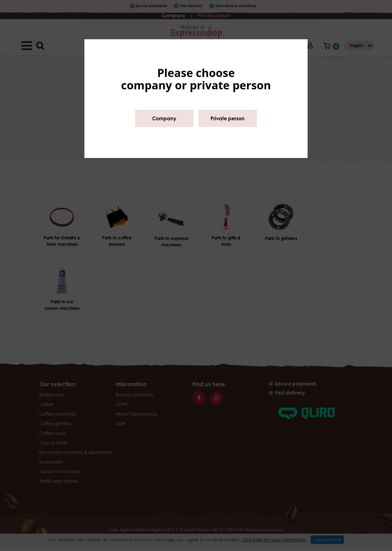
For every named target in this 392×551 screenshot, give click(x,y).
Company (164, 118)
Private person (228, 118)
